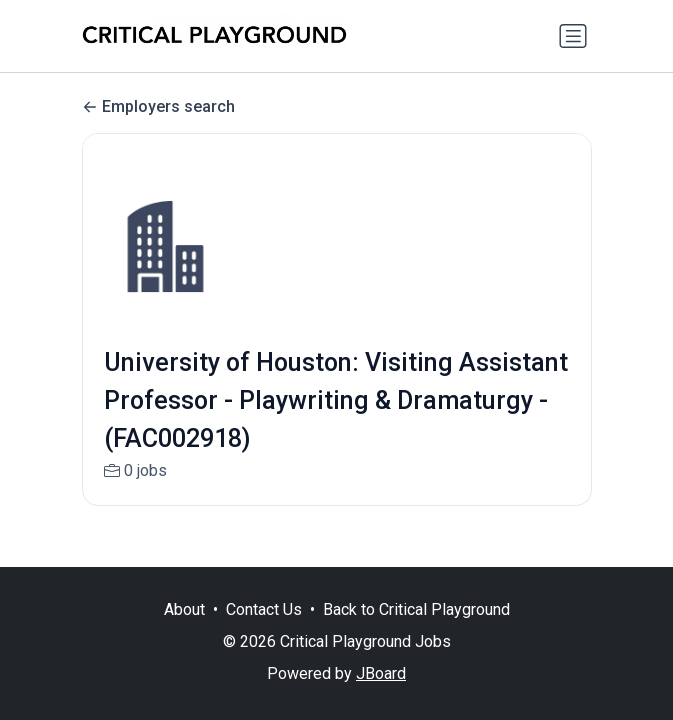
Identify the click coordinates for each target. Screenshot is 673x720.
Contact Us (264, 609)
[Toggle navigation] (573, 36)
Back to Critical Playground (416, 609)
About (184, 609)
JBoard (381, 673)
